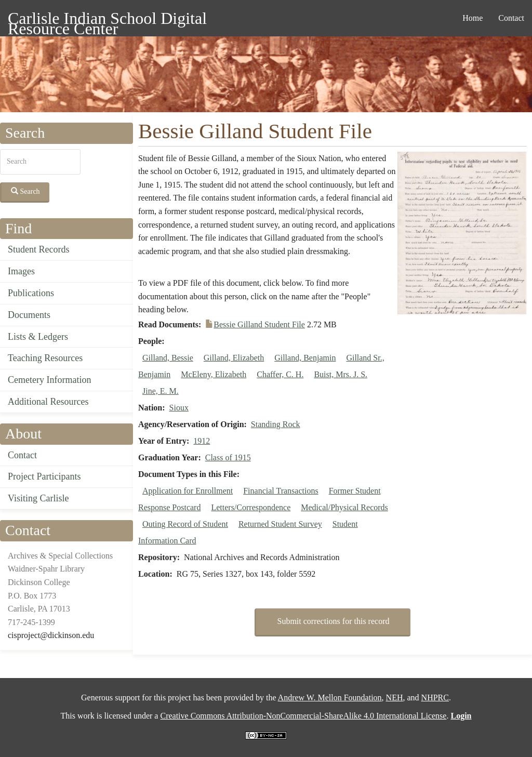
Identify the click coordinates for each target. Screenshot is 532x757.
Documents (29, 315)
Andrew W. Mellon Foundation (330, 698)
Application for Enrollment (188, 491)
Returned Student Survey (280, 524)
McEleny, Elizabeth (214, 374)
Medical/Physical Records (344, 507)
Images (21, 271)
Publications (31, 293)
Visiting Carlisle (38, 498)
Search (25, 191)
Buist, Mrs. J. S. (341, 374)
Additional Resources (48, 402)
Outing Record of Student (185, 524)
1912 (202, 441)
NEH (395, 698)
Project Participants (44, 476)
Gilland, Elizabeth (234, 358)
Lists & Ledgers (38, 337)
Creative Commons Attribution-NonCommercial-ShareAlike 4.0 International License (303, 716)
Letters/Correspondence (251, 507)
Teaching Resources (45, 358)
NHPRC (435, 698)
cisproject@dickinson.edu (51, 635)
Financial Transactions (281, 491)
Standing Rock (276, 424)
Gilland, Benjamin (305, 358)
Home (473, 18)
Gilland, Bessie (168, 358)
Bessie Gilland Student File (259, 324)
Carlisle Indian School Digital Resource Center (107, 20)
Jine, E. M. (161, 391)
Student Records (39, 249)
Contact (511, 18)
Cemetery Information (49, 380)
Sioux (179, 408)
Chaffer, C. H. (280, 374)
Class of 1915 (228, 457)
